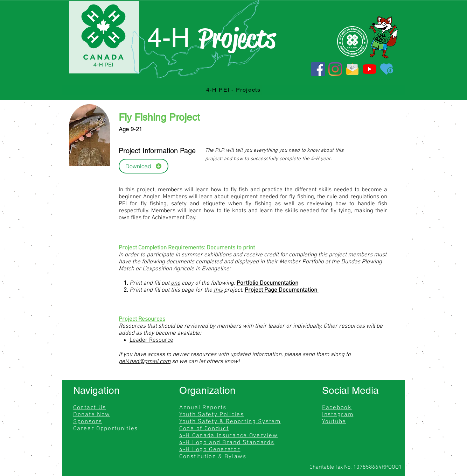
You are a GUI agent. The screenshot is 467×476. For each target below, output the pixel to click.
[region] (32, 183)
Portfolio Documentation (267, 283)
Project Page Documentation (282, 290)
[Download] (144, 166)
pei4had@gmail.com (145, 362)
